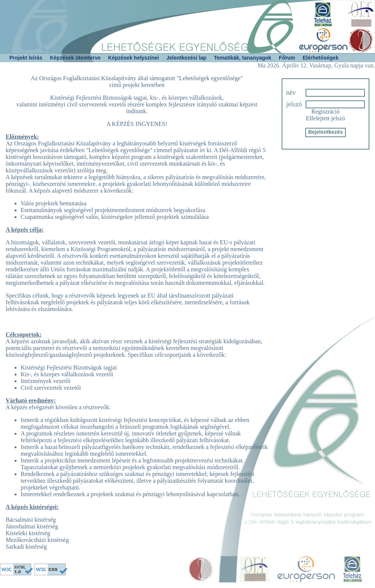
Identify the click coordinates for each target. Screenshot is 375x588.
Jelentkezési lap (187, 58)
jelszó (294, 104)
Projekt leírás (26, 58)
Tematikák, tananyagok (242, 58)
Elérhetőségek (321, 58)
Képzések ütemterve (75, 58)
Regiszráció (325, 111)
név (291, 93)
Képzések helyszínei (133, 58)
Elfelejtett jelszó (325, 118)
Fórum (287, 58)
